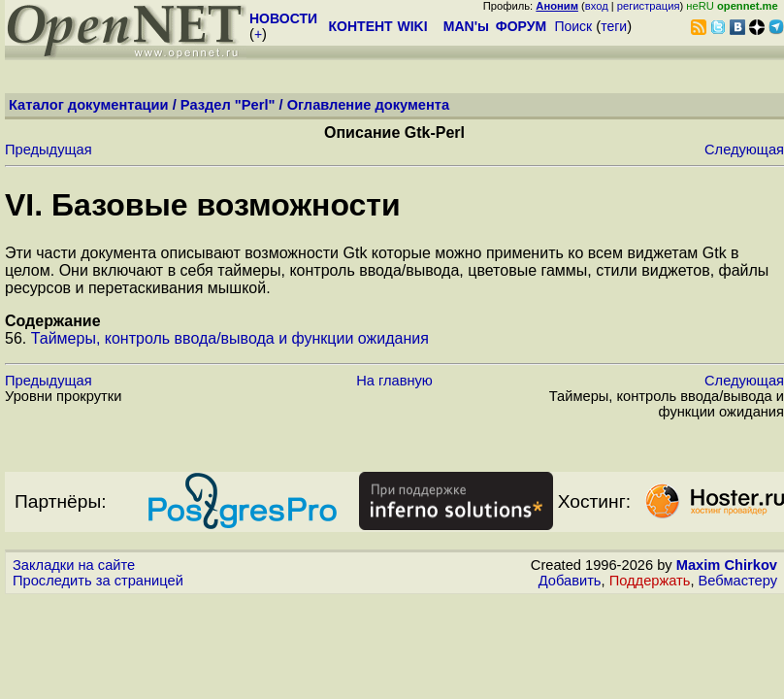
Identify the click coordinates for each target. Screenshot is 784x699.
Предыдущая (49, 150)
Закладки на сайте (74, 565)
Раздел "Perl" (228, 105)
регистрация (649, 6)
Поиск (573, 26)
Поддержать (650, 581)
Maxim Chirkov (727, 565)
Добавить (570, 581)
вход (597, 6)
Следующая (744, 150)
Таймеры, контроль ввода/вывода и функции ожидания (230, 338)
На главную (394, 381)
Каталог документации (89, 105)
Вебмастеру (738, 581)
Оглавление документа (369, 105)
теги (614, 26)
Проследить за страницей (98, 581)
